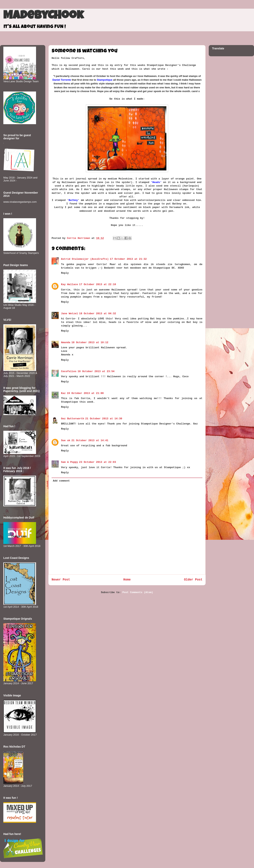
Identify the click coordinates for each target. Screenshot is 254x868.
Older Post (193, 580)
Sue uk (66, 440)
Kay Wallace (70, 284)
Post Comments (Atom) (138, 592)
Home (127, 580)
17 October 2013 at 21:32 (128, 259)
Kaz (63, 393)
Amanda (66, 342)
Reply (65, 273)
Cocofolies (69, 371)
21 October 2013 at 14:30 (104, 419)
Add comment (61, 481)
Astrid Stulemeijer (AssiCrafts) (85, 259)
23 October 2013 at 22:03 (98, 462)
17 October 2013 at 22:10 (98, 284)
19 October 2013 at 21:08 (85, 393)
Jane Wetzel (70, 314)
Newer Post (61, 580)
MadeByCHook (43, 16)
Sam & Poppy (70, 462)
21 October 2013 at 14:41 (90, 440)
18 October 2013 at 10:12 (90, 342)
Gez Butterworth (73, 419)
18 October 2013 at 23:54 (96, 371)
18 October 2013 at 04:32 (98, 314)
